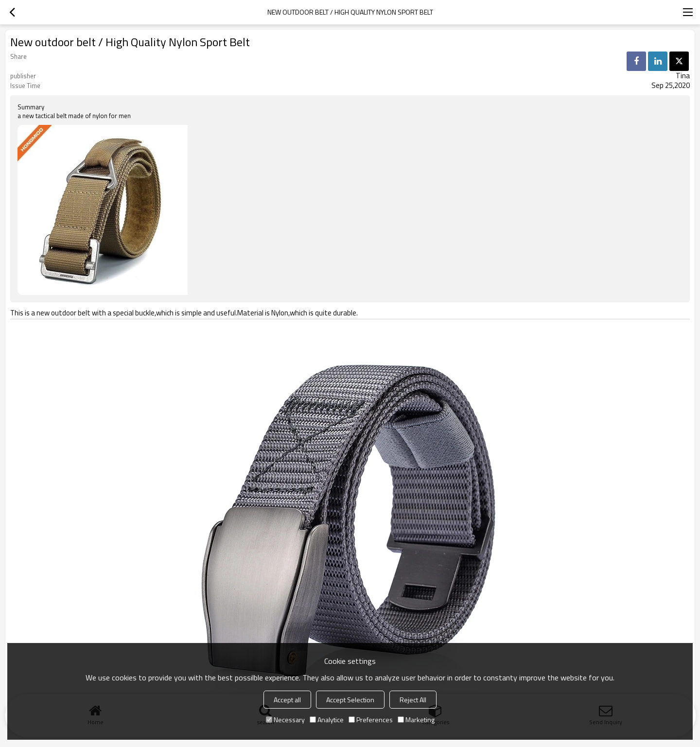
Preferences (371, 720)
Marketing (416, 720)
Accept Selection (350, 700)
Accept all (287, 700)
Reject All (413, 700)
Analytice (327, 720)
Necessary (285, 720)
